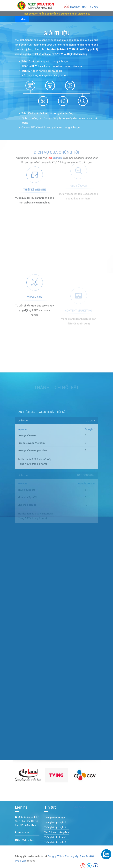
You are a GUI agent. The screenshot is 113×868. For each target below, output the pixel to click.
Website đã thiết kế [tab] (52, 412)
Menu (22, 19)
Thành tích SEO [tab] (25, 412)
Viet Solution (81, 807)
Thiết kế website (34, 184)
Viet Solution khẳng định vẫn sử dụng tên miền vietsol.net (57, 14)
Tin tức (50, 807)
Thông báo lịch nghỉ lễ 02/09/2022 (55, 844)
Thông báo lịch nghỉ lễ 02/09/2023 (55, 824)
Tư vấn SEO (34, 317)
